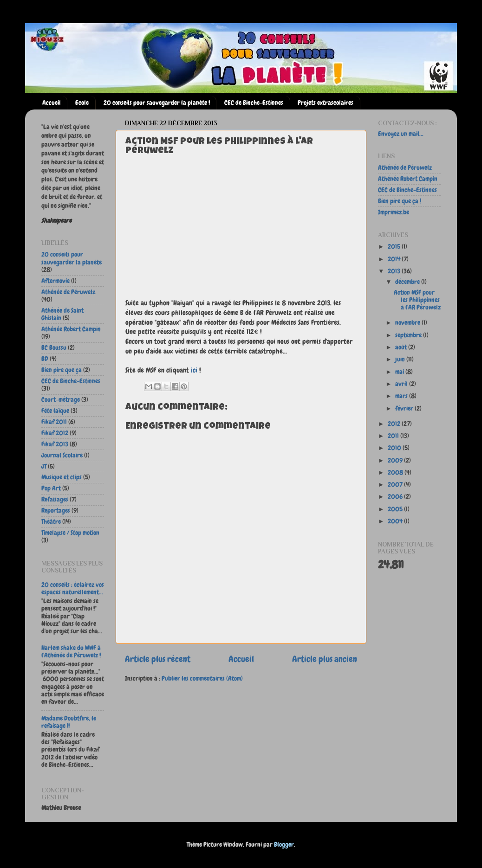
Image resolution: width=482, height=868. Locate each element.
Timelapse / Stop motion (70, 533)
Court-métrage (61, 400)
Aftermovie (55, 281)
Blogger (284, 845)
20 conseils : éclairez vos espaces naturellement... (73, 588)
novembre (408, 323)
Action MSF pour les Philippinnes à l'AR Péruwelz (417, 300)
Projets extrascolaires (326, 103)
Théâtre (51, 522)
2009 (396, 460)
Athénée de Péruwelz (68, 292)
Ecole (82, 103)
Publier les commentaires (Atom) (202, 678)
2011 (394, 436)
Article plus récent (158, 659)
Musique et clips (62, 477)
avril (402, 384)
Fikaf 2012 (55, 433)
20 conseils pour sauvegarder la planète (72, 258)
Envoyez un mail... (401, 134)
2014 (395, 259)
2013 (395, 271)
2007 (396, 485)
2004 (396, 521)
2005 (396, 509)
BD (45, 359)
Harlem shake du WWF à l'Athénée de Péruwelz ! (71, 652)
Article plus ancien (325, 659)
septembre (409, 335)
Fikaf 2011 (54, 422)
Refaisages (55, 499)
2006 (396, 497)
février (405, 408)
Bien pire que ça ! (400, 201)
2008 (396, 473)
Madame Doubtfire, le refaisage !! (69, 722)
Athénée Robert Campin (71, 329)
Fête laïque (55, 411)
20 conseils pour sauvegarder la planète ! (157, 103)
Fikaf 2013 (55, 444)
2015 (395, 247)
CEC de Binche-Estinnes (254, 103)
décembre (408, 282)
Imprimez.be (394, 212)
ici (194, 370)
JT (44, 466)
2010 (395, 448)
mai (400, 372)
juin (401, 359)
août (402, 347)
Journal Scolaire (62, 455)
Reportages (56, 511)
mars (402, 396)
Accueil (52, 103)
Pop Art (51, 488)
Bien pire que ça (62, 370)
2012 (395, 424)
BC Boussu (54, 348)
